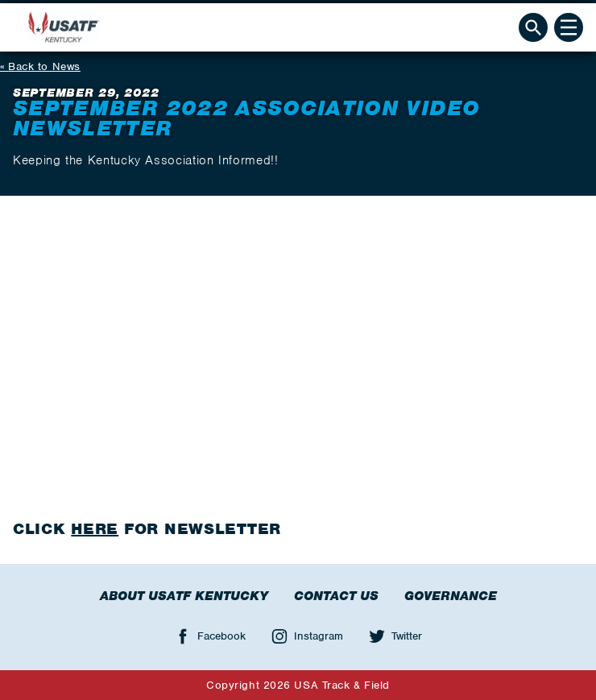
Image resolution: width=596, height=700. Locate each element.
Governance (451, 596)
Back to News (44, 66)
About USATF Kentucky (184, 596)
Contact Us (336, 596)
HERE (95, 529)
